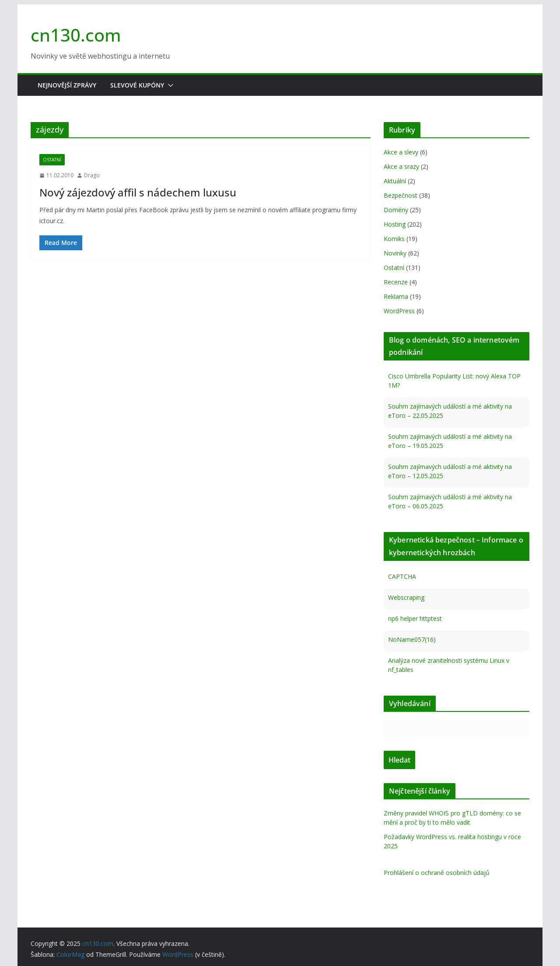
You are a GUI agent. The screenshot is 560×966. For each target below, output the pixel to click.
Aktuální (395, 181)
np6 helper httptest (415, 618)
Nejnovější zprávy (67, 85)
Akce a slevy (401, 152)
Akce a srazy (401, 166)
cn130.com (76, 35)
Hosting (395, 224)
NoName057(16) (412, 639)
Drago (92, 175)
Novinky (395, 253)
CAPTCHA (402, 576)
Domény (396, 210)
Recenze (396, 282)
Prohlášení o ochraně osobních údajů (437, 873)
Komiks (394, 239)
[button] (169, 85)
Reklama (396, 296)
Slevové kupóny (137, 85)
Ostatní (52, 160)
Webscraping (406, 597)
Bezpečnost (401, 195)
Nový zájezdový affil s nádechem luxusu (138, 192)
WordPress (399, 311)
